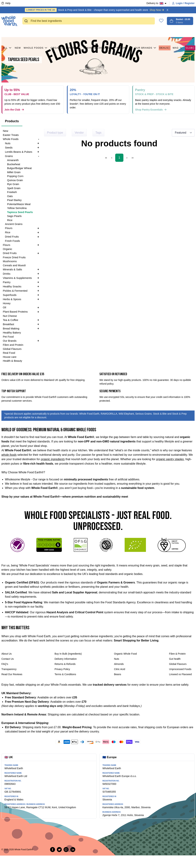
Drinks (7, 274)
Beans (118, 674)
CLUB (190, 32)
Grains (9, 156)
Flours (124, 32)
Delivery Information (66, 659)
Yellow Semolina (17, 208)
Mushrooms (10, 261)
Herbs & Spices (12, 299)
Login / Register (183, 3)
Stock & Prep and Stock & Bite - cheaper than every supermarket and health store (94, 10)
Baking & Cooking (99, 32)
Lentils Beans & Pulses (19, 152)
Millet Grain (14, 172)
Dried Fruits (12, 237)
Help (6, 3)
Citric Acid (119, 669)
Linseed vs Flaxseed (180, 674)
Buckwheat (14, 164)
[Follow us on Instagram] (66, 850)
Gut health (175, 659)
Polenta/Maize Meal (19, 204)
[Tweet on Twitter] (59, 850)
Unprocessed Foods (180, 669)
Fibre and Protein (13, 345)
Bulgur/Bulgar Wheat (19, 168)
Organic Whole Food (125, 654)
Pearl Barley (14, 200)
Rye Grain (13, 184)
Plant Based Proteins (15, 312)
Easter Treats (11, 135)
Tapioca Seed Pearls (20, 212)
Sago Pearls (14, 216)
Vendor (79, 133)
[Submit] (27, 21)
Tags (99, 133)
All (7, 32)
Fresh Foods (12, 241)
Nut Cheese (10, 316)
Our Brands (146, 32)
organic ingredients (53, 459)
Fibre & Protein (177, 654)
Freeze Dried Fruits (14, 257)
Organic (57, 32)
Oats (10, 196)
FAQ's (5, 664)
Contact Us (8, 659)
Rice (10, 220)
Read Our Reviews (12, 674)
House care (10, 357)
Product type (55, 133)
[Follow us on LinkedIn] (73, 850)
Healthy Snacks (12, 286)
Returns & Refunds (65, 664)
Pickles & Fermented (15, 291)
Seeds (9, 148)
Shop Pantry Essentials (151, 110)
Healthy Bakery (12, 333)
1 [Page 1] (119, 158)
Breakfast (8, 324)
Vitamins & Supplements (17, 278)
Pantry (73, 32)
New (18, 32)
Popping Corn (15, 176)
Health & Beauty (12, 361)
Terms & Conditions (65, 674)
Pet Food (8, 337)
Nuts (8, 143)
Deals (165, 32)
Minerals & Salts (12, 269)
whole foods (9, 455)
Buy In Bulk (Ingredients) (68, 654)
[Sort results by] (183, 133)
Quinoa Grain (15, 180)
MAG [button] (178, 32)
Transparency (9, 669)
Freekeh (12, 192)
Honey (7, 303)
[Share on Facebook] (53, 850)
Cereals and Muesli (14, 265)
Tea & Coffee (10, 320)
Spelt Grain (14, 188)
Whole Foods (36, 32)
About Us (7, 654)
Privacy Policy (62, 669)
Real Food (9, 353)
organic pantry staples (170, 459)
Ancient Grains (14, 224)
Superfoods (10, 295)
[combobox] (89, 21)
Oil (4, 307)
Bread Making (11, 328)
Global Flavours (12, 349)
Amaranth (13, 160)
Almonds (119, 664)
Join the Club (14, 110)
